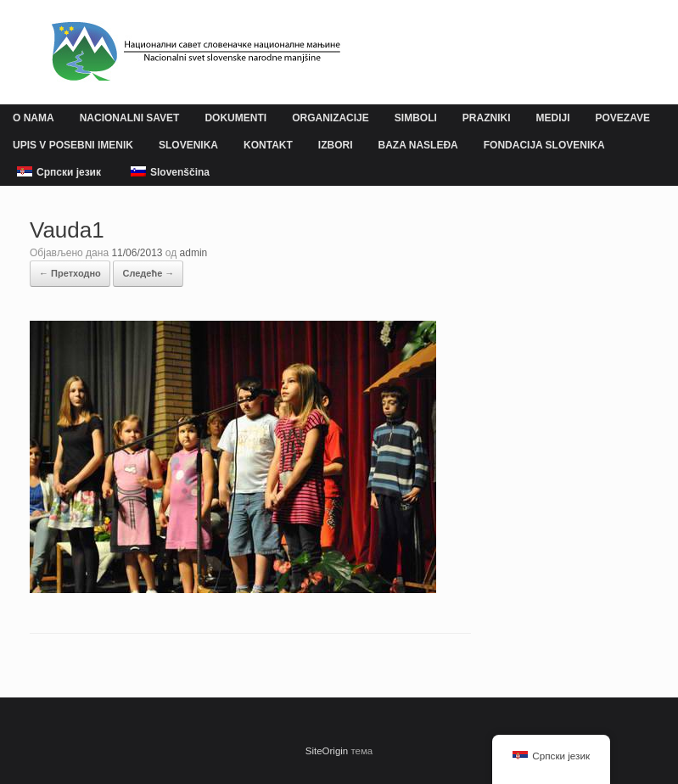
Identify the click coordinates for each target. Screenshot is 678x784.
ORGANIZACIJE (331, 118)
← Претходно (70, 273)
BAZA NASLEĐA (418, 145)
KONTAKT (268, 145)
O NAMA (34, 118)
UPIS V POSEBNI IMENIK (73, 145)
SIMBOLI (416, 118)
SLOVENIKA (188, 145)
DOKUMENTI (235, 118)
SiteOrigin (327, 751)
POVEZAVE (623, 118)
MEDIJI (552, 118)
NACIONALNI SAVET (130, 118)
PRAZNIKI (487, 118)
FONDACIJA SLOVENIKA (544, 145)
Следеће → (148, 273)
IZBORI (336, 145)
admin (194, 253)
